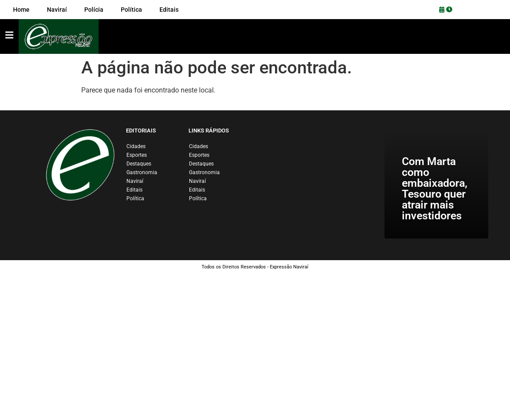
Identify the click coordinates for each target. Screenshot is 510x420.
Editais (134, 190)
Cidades (136, 146)
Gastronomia (142, 172)
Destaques (139, 164)
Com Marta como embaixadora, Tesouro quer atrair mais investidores (435, 189)
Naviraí (135, 181)
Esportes (137, 155)
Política (135, 198)
